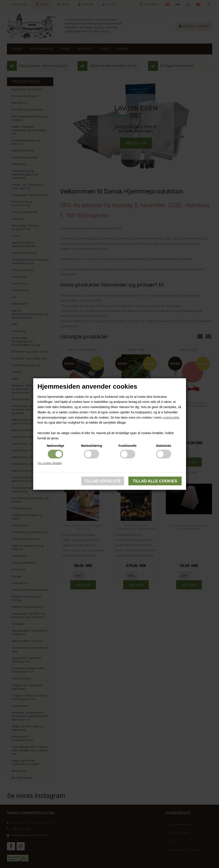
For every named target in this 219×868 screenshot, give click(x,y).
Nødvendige (55, 445)
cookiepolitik (171, 417)
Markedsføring (91, 445)
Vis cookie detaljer (50, 463)
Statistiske (164, 445)
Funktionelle (128, 445)
